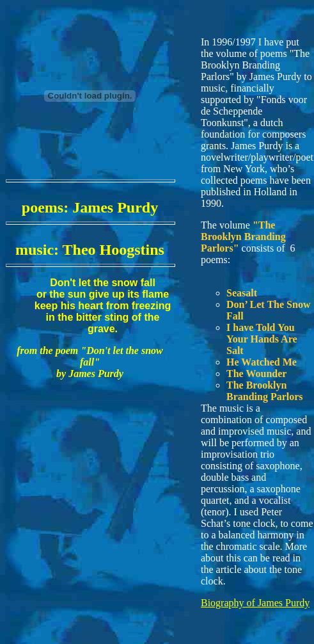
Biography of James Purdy (255, 603)
